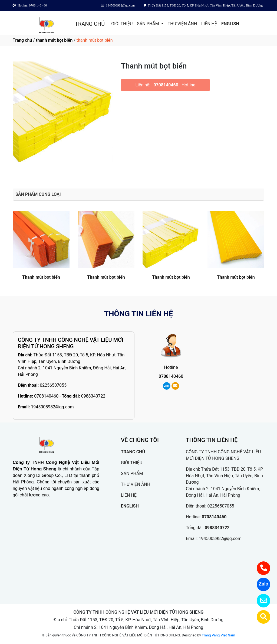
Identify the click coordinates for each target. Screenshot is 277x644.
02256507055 (53, 385)
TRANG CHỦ (90, 24)
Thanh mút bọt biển (41, 277)
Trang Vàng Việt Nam (218, 635)
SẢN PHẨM (148, 24)
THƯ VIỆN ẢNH (182, 24)
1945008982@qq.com (52, 407)
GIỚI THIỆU (122, 24)
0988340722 (93, 396)
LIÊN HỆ (209, 24)
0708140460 (166, 85)
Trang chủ (22, 40)
